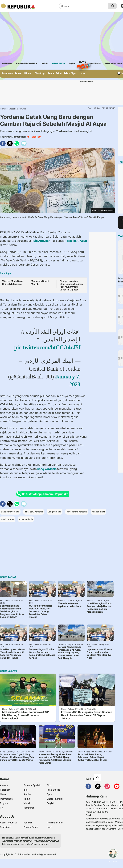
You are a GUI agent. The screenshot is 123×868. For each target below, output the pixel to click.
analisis (95, 63)
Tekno (27, 799)
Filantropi (40, 73)
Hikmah (28, 73)
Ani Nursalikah (34, 137)
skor (44, 63)
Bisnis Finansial (55, 799)
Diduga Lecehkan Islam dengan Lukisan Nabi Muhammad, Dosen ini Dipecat (71, 285)
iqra (72, 63)
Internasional (6, 799)
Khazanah (13, 109)
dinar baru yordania (34, 512)
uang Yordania (47, 469)
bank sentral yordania (77, 512)
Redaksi (28, 823)
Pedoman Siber (55, 823)
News (82, 62)
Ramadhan (29, 808)
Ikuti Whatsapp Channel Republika (43, 494)
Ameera (4, 785)
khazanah (58, 63)
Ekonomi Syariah (27, 63)
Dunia (18, 73)
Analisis (27, 794)
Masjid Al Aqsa (77, 241)
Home (3, 109)
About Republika (8, 823)
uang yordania (55, 512)
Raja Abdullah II (42, 241)
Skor (49, 785)
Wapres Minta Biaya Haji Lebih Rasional (13, 283)
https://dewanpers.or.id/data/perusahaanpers (26, 844)
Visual (27, 803)
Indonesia (7, 73)
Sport (50, 794)
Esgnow (4, 803)
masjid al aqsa (8, 519)
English (51, 803)
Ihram (83, 73)
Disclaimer (5, 827)
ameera (7, 63)
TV (2, 808)
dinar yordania (26, 519)
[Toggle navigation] (3, 6)
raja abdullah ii (99, 512)
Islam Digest (71, 73)
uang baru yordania (10, 512)
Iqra (26, 790)
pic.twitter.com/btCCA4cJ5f (47, 347)
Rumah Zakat (55, 73)
